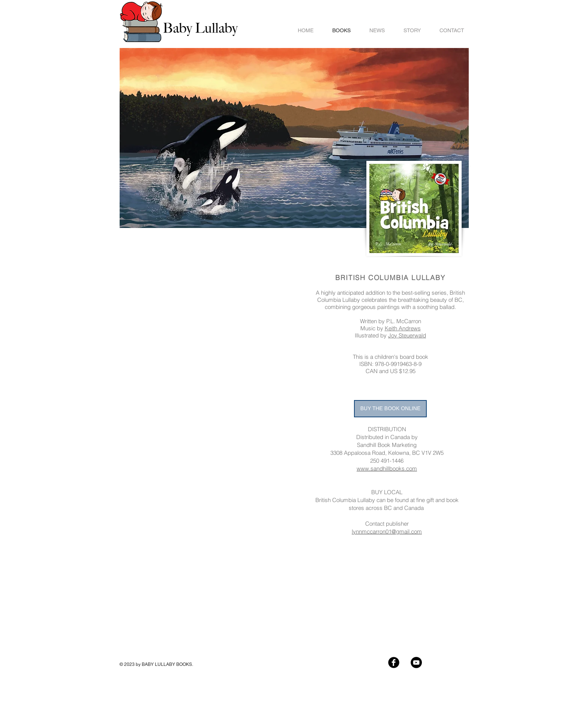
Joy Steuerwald (407, 335)
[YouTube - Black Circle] (416, 663)
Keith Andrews (403, 328)
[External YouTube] (210, 282)
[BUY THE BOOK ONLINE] (390, 409)
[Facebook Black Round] (394, 663)
